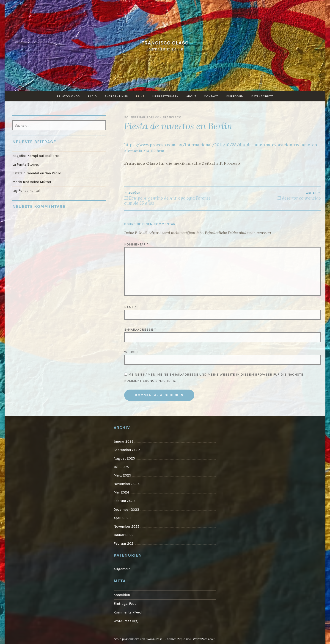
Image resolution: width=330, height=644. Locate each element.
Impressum (235, 96)
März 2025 (122, 475)
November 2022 (127, 526)
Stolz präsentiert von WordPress (138, 638)
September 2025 (127, 450)
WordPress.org (126, 620)
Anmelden (122, 594)
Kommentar (136, 244)
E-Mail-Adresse (140, 330)
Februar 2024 (125, 501)
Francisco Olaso (165, 43)
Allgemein (122, 568)
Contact (211, 96)
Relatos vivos (68, 96)
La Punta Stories (26, 164)
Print (140, 96)
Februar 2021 (124, 543)
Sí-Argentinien (116, 96)
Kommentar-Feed (128, 611)
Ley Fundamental (26, 190)
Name (131, 307)
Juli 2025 (121, 467)
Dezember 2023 (126, 509)
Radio (92, 96)
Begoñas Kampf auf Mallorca (36, 156)
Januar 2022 (124, 534)
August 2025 (124, 458)
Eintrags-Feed (125, 603)
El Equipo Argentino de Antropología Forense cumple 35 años (173, 198)
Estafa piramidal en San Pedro (37, 173)
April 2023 (122, 517)
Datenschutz (263, 96)
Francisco (172, 117)
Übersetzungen (165, 96)
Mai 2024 (121, 492)
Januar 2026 (124, 441)
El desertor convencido (272, 196)
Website (132, 352)
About (191, 96)
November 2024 (127, 484)
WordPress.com (204, 638)
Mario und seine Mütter (32, 182)
